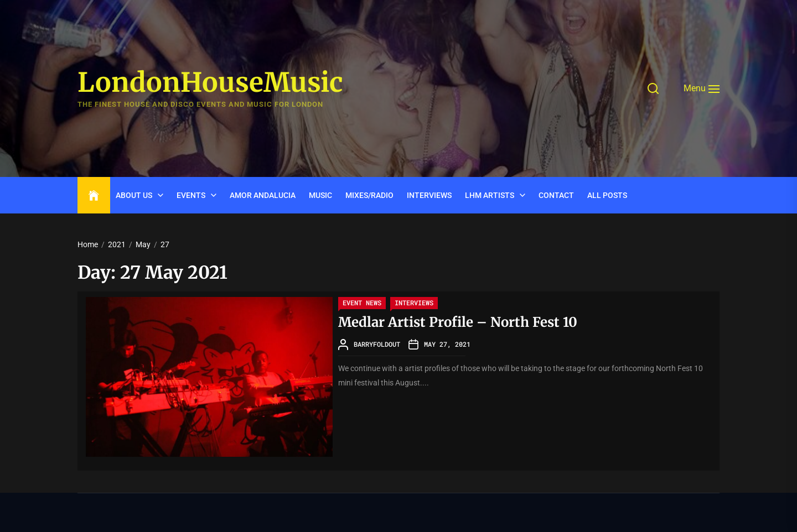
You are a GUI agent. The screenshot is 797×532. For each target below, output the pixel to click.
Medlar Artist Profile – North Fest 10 (458, 322)
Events (191, 195)
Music (320, 195)
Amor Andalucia (263, 195)
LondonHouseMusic (210, 83)
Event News (362, 302)
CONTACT (556, 195)
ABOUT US (134, 195)
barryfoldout (377, 344)
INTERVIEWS (429, 195)
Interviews (414, 302)
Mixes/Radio (369, 195)
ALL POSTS (607, 195)
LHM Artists (490, 195)
